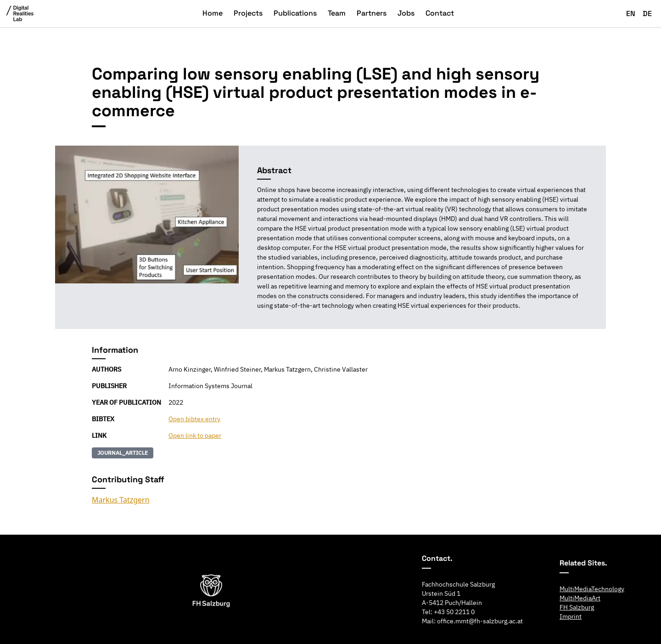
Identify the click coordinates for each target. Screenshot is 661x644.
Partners (372, 13)
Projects (248, 13)
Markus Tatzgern (121, 500)
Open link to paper (195, 435)
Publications (295, 13)
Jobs (406, 13)
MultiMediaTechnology (592, 589)
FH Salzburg (577, 607)
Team (337, 13)
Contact (440, 13)
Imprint (571, 616)
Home (213, 13)
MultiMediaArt (580, 598)
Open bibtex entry (194, 419)
